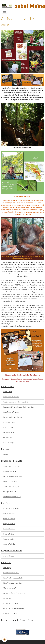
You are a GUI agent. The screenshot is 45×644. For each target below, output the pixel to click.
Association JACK (9, 422)
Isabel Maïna (8, 392)
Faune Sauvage (9, 432)
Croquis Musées (9, 539)
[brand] (22, 6)
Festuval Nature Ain (10, 471)
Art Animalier (8, 598)
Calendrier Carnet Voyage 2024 (14, 593)
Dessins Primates (9, 514)
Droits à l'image (9, 443)
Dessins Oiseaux (9, 529)
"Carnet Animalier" (10, 588)
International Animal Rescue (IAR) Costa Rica (18, 407)
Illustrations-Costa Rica (11, 509)
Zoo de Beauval (9, 556)
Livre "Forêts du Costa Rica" (13, 583)
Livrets (6, 454)
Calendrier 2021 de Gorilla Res (14, 608)
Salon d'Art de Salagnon (11, 466)
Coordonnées (8, 438)
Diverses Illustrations (10, 614)
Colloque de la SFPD (10, 492)
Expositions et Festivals (11, 397)
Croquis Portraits (9, 544)
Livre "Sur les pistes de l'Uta (13, 578)
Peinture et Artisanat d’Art (12, 497)
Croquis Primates (9, 519)
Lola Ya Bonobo (9, 427)
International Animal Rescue (13, 417)
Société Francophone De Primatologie (16, 402)
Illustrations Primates (11, 603)
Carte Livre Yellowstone (11, 573)
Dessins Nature (9, 534)
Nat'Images (7, 568)
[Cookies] (4, 640)
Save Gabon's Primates (11, 412)
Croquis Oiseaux (9, 524)
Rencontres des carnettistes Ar (14, 476)
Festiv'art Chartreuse (10, 481)
